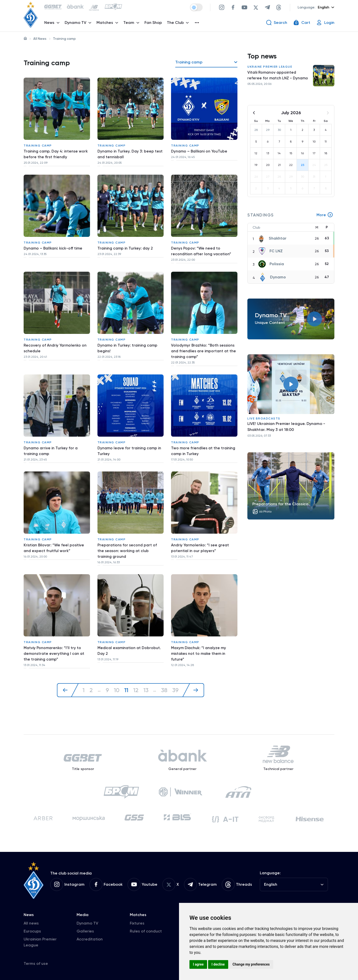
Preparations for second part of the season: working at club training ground (128, 542)
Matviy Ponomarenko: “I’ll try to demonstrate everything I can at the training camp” (55, 644)
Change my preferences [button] (251, 964)
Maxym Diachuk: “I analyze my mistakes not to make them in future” (199, 644)
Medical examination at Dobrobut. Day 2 (130, 641)
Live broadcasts (264, 420)
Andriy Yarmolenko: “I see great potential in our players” (201, 540)
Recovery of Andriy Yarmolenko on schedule (56, 343)
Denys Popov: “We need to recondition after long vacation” (202, 248)
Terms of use (36, 962)
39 (176, 679)
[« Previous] (67, 679)
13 (146, 679)
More (325, 216)
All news (31, 922)
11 (126, 679)
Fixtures (137, 922)
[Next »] (194, 679)
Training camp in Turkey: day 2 (126, 245)
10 (116, 679)
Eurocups (32, 930)
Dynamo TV (87, 922)
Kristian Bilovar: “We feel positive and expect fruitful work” (55, 540)
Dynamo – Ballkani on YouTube (200, 150)
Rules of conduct (146, 930)
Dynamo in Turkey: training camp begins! (128, 343)
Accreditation (90, 938)
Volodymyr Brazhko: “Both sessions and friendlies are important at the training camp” (204, 346)
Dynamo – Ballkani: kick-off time (54, 245)
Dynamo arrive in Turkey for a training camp (51, 444)
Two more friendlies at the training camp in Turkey (204, 444)
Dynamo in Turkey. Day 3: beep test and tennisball (131, 153)
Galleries (85, 930)
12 (136, 679)
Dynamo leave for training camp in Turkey (130, 444)
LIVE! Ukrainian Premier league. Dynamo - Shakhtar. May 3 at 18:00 (286, 428)
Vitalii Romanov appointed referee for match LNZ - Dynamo (278, 77)
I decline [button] (218, 964)
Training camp (38, 145)
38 (164, 679)
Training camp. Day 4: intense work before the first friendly (57, 153)
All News (40, 39)
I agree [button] (198, 964)
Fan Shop (154, 24)
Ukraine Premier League (270, 68)
